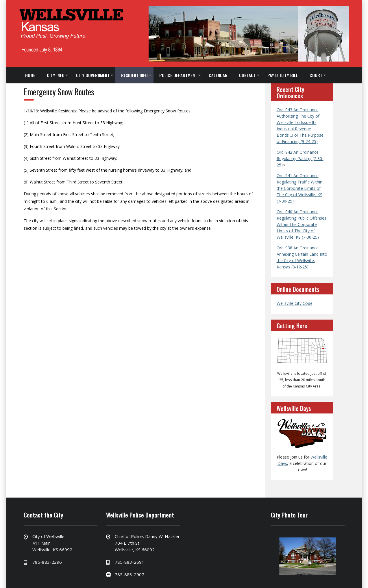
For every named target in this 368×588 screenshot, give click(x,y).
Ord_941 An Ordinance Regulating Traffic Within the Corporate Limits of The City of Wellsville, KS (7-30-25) (299, 188)
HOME (30, 75)
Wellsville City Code (295, 303)
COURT (316, 75)
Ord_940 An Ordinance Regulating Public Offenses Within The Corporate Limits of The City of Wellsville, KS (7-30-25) (302, 224)
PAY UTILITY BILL (283, 75)
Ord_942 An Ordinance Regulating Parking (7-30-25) (300, 158)
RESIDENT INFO (134, 75)
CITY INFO (56, 75)
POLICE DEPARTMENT (178, 75)
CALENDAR (218, 75)
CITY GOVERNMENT (93, 75)
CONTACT (247, 75)
